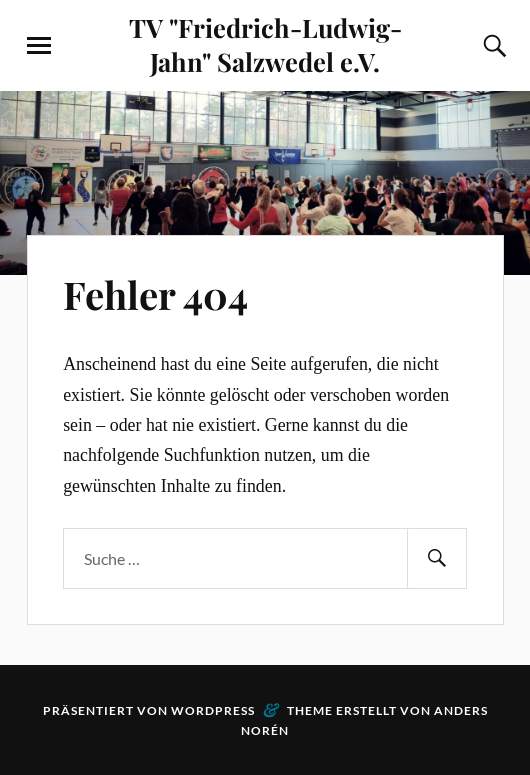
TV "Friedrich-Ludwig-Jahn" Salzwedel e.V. (265, 44)
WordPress (213, 710)
